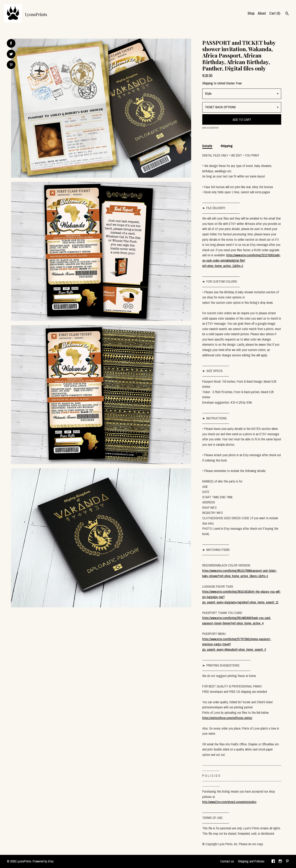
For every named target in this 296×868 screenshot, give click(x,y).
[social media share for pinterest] (11, 65)
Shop (251, 13)
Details (207, 146)
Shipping (227, 146)
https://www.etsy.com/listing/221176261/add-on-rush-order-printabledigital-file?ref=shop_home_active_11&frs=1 (241, 260)
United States (226, 83)
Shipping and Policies (251, 861)
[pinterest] (287, 861)
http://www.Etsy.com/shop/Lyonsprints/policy (229, 802)
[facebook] (273, 861)
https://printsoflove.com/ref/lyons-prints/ (227, 718)
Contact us (227, 861)
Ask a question (210, 128)
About (262, 13)
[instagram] (280, 861)
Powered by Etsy (43, 861)
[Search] (287, 14)
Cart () (275, 13)
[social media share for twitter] (11, 55)
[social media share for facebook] (11, 43)
